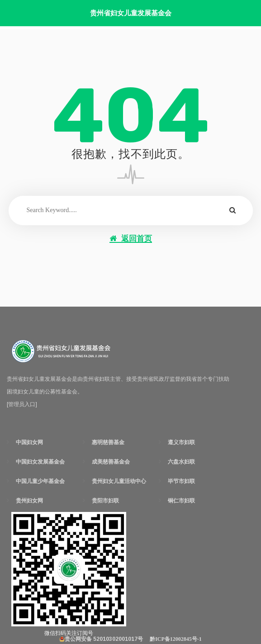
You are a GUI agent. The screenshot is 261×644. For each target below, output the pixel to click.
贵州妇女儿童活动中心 (119, 481)
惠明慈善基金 (108, 442)
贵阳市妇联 (105, 501)
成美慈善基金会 (111, 462)
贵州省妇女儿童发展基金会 (131, 13)
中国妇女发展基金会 (40, 462)
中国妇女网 (29, 442)
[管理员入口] (22, 404)
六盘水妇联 (181, 462)
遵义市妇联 (181, 442)
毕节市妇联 (181, 481)
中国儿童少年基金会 (40, 481)
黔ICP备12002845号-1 (176, 639)
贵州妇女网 (29, 501)
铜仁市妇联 (181, 501)
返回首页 (131, 239)
